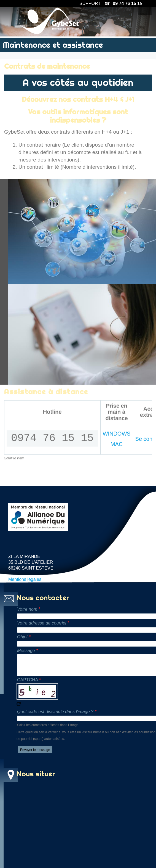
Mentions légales (25, 587)
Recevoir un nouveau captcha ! (19, 712)
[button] (145, 10)
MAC (117, 531)
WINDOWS (117, 521)
